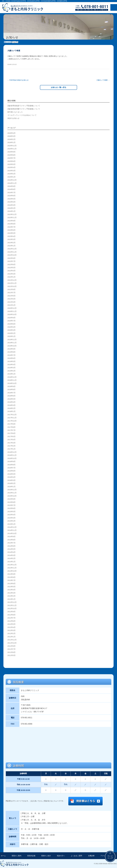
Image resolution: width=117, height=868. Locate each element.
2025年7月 (11, 158)
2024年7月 (11, 192)
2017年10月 (12, 421)
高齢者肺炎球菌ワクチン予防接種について (24, 109)
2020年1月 (11, 336)
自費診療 (91, 855)
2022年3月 (11, 274)
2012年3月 (11, 630)
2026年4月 (11, 133)
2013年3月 (11, 593)
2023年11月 (12, 217)
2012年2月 (11, 633)
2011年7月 (11, 649)
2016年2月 (11, 483)
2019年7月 (11, 355)
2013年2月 (11, 596)
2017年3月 (11, 442)
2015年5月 (11, 511)
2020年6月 (11, 324)
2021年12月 (12, 280)
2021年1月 (11, 305)
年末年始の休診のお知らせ (18, 80)
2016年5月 (11, 474)
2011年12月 (12, 640)
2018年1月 (11, 411)
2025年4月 (11, 167)
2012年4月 (11, 627)
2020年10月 (12, 314)
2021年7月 (11, 292)
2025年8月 (11, 155)
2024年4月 (11, 202)
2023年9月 (11, 220)
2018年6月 (11, 396)
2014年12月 (12, 527)
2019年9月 (11, 349)
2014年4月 (11, 552)
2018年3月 (11, 405)
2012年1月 (11, 636)
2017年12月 (12, 414)
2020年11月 (12, 311)
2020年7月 (11, 321)
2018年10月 (12, 383)
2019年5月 (11, 361)
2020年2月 (11, 333)
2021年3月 (11, 302)
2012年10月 (12, 608)
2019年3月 (11, 367)
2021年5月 (11, 296)
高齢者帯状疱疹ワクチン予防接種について (24, 106)
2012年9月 (11, 611)
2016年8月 (11, 464)
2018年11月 (12, 380)
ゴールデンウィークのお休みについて (22, 115)
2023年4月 (11, 236)
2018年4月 (11, 402)
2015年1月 (11, 524)
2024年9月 (11, 186)
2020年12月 (12, 308)
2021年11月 (12, 283)
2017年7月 (11, 430)
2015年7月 (11, 505)
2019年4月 (11, 364)
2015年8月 (11, 502)
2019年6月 (11, 358)
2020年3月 (11, 330)
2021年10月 (12, 286)
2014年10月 (12, 533)
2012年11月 (12, 605)
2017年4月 (11, 439)
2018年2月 (11, 408)
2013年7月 (11, 580)
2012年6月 (11, 621)
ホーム (3, 855)
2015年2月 (11, 521)
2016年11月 (12, 455)
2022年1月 (11, 277)
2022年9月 (11, 258)
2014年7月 (11, 543)
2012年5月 (11, 624)
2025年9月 (11, 152)
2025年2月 (11, 173)
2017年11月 (12, 417)
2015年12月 (12, 489)
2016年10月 (12, 458)
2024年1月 (11, 211)
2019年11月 (12, 342)
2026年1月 (11, 142)
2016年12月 (12, 452)
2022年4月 (11, 270)
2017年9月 (11, 424)
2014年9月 (11, 536)
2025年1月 (11, 177)
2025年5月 (11, 164)
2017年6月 (11, 433)
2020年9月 (11, 317)
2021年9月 (11, 289)
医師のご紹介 (46, 855)
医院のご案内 (17, 855)
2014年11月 (12, 530)
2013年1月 (11, 599)
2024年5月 (11, 199)
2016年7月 (11, 468)
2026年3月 (11, 136)
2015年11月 (12, 493)
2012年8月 (11, 615)
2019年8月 (11, 352)
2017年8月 (11, 427)
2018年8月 (11, 389)
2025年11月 (12, 149)
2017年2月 (11, 446)
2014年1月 (11, 561)
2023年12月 (12, 214)
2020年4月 (11, 327)
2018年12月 (12, 377)
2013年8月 (11, 577)
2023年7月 (11, 227)
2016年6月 (11, 471)
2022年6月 (11, 264)
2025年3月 (11, 170)
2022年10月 (12, 255)
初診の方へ (61, 855)
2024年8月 (11, 189)
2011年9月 (11, 646)
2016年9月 (11, 461)
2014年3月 (11, 555)
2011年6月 (11, 652)
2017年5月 (11, 436)
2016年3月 (11, 480)
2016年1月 (11, 486)
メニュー (114, 7)
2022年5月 (11, 267)
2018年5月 (11, 399)
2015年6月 (11, 508)
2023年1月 (11, 245)
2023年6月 (11, 230)
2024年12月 (12, 180)
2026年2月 (11, 139)
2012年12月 (12, 602)
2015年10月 (12, 496)
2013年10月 (12, 571)
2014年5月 (11, 549)
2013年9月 (11, 574)
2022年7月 (11, 261)
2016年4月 (11, 477)
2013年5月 (11, 586)
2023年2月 (11, 242)
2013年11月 (12, 568)
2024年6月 (11, 195)
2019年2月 (11, 371)
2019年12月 (12, 339)
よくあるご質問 (76, 855)
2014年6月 (11, 546)
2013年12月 (12, 564)
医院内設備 (31, 855)
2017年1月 (11, 449)
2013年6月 (11, 583)
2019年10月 (12, 345)
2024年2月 (11, 208)
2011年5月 (11, 655)
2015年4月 (11, 514)
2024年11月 (12, 183)
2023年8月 (11, 224)
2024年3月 (11, 205)
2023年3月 (11, 239)
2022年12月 (12, 249)
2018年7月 (11, 392)
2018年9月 (11, 386)
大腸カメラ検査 (103, 80)
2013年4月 (11, 589)
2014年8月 (11, 540)
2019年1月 (11, 374)
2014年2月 (11, 558)
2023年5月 (11, 233)
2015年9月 (11, 499)
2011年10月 (12, 643)
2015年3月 (11, 518)
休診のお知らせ (13, 118)
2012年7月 (11, 618)
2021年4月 (11, 299)
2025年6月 (11, 161)
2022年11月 (12, 252)
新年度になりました (15, 112)
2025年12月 (12, 145)
